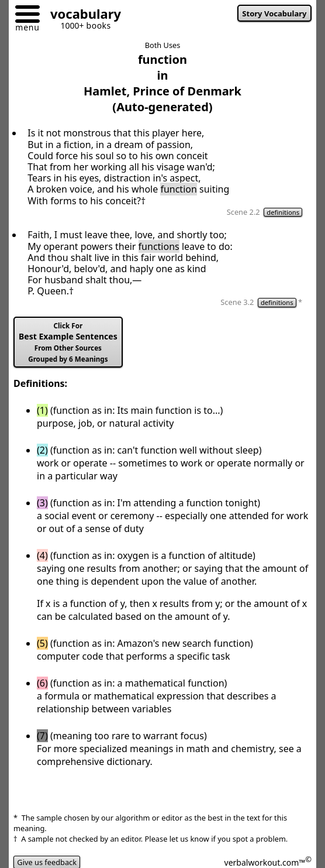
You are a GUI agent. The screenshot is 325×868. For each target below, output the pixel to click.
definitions (283, 212)
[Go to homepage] (81, 16)
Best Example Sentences (68, 342)
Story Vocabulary (274, 13)
